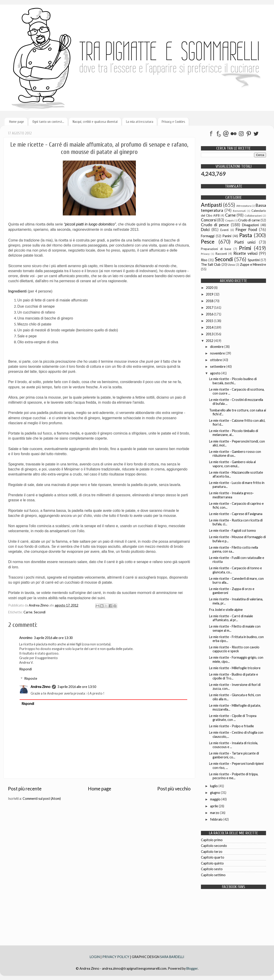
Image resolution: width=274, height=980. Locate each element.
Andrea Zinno (41, 687)
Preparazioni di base (216, 249)
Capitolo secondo (214, 846)
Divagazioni (250, 225)
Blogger (192, 968)
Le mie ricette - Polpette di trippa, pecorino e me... (234, 776)
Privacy (205, 254)
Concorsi (209, 220)
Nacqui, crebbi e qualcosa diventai (95, 122)
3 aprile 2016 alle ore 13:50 (77, 687)
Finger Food (246, 230)
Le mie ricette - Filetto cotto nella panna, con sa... (234, 549)
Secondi (40, 612)
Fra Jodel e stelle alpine (226, 610)
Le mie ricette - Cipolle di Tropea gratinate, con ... (233, 718)
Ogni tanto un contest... (48, 122)
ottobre (216, 360)
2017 (210, 307)
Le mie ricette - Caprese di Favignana (236, 514)
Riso (204, 260)
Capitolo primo (212, 840)
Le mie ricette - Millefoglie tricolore (235, 668)
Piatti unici (245, 242)
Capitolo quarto (213, 857)
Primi (245, 248)
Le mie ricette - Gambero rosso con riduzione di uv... (235, 454)
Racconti (221, 254)
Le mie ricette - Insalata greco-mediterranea (232, 495)
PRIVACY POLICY (116, 957)
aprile (214, 806)
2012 (210, 341)
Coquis (229, 220)
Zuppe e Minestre (253, 264)
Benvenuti (239, 211)
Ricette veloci (245, 253)
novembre (218, 353)
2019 (210, 294)
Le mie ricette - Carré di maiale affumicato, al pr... (231, 618)
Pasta (246, 235)
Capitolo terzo (212, 852)
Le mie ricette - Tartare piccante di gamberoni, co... (234, 755)
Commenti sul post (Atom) (42, 799)
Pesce (208, 242)
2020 (210, 288)
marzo (215, 813)
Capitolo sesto (212, 869)
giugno (215, 793)
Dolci (205, 230)
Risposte (31, 678)
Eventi (224, 230)
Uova (231, 265)
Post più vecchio (174, 789)
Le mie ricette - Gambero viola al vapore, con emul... (232, 464)
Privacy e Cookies (173, 122)
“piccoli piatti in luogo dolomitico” (90, 224)
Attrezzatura (244, 206)
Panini (227, 236)
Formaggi (208, 236)
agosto (216, 373)
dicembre (217, 347)
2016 (210, 314)
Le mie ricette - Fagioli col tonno (233, 530)
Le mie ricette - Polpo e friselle (232, 726)
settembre (218, 366)
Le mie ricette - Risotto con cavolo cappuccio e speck (234, 649)
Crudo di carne (249, 220)
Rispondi (25, 669)
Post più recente (25, 789)
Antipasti (211, 205)
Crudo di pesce (215, 225)
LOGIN (95, 957)
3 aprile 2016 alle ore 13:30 (53, 638)
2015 (210, 321)
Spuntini (254, 260)
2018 (210, 301)
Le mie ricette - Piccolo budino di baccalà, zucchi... (233, 381)
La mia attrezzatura (140, 122)
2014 (210, 327)
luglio (214, 786)
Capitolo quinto (212, 863)
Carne (28, 612)
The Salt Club (211, 264)
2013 (210, 334)
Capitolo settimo (213, 875)
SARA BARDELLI (172, 957)
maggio (216, 799)
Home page (17, 122)
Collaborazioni (253, 216)
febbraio (217, 819)
